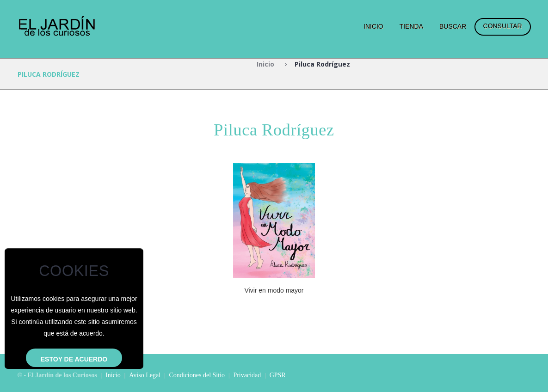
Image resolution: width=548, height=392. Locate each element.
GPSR (278, 375)
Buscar (453, 26)
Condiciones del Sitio (197, 375)
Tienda (411, 26)
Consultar (503, 26)
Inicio (373, 26)
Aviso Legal (145, 375)
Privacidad (247, 375)
